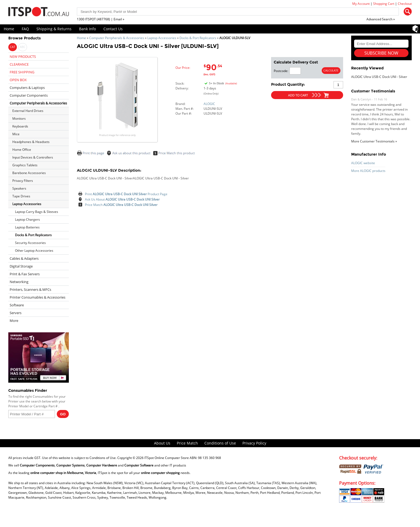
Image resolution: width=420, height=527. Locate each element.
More (14, 321)
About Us (162, 443)
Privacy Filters (23, 181)
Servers (16, 313)
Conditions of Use (220, 443)
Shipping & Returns (54, 29)
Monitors (19, 118)
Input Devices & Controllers (33, 157)
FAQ (25, 29)
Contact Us (113, 29)
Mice (16, 134)
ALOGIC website (363, 163)
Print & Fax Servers (25, 274)
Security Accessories (30, 243)
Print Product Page (126, 194)
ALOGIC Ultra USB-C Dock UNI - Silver (379, 77)
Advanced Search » (381, 19)
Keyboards (20, 126)
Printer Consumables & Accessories (37, 297)
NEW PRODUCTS (23, 57)
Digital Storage (21, 266)
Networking (19, 282)
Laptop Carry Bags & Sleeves (37, 212)
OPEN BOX (18, 80)
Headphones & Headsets (31, 142)
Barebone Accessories (29, 173)
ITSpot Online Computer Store (167, 458)
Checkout (405, 4)
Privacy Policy (254, 443)
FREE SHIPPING (22, 72)
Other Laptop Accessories (34, 251)
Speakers (19, 188)
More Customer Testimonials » (374, 141)
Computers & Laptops (27, 88)
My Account (361, 4)
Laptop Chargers (27, 219)
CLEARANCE (19, 64)
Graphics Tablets (25, 165)
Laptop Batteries (27, 227)
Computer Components (29, 95)
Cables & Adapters (24, 258)
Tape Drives (21, 196)
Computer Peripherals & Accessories (117, 38)
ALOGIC (209, 104)
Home (9, 29)
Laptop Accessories (162, 38)
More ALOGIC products (368, 171)
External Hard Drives (28, 111)
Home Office (22, 150)
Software (17, 305)
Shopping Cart (384, 4)
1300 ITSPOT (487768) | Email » (101, 19)
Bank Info (87, 29)
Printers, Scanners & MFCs (30, 289)
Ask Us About (122, 199)
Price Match (121, 205)
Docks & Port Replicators (198, 38)
